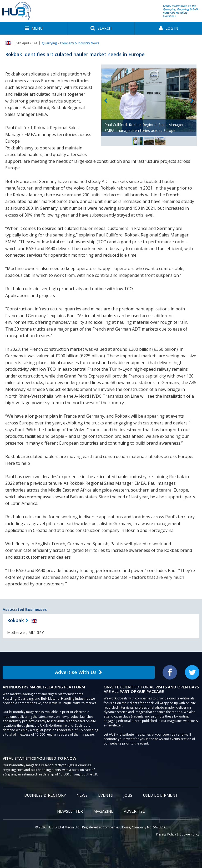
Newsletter (70, 811)
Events (105, 795)
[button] (34, 28)
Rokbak (16, 620)
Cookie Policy (189, 834)
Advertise (134, 811)
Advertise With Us (79, 672)
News (82, 795)
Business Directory (45, 795)
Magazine (103, 811)
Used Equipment (160, 795)
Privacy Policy (166, 834)
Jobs (128, 795)
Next (192, 101)
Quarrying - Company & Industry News (70, 43)
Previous (106, 101)
